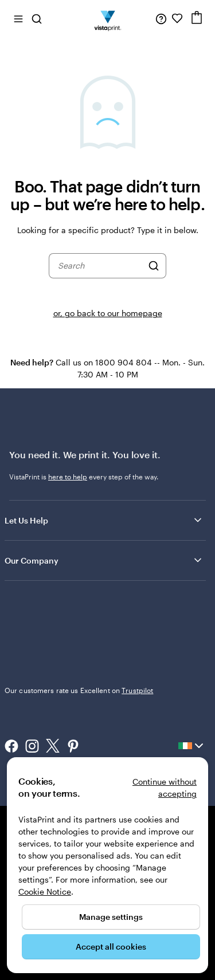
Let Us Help (104, 520)
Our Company (104, 560)
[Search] (154, 266)
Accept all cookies (111, 946)
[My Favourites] (177, 18)
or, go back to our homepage (108, 313)
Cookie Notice (45, 892)
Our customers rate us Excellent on (79, 690)
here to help (68, 477)
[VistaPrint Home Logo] (107, 18)
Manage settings (111, 917)
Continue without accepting (165, 788)
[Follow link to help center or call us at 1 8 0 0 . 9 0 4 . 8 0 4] (161, 18)
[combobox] (100, 266)
